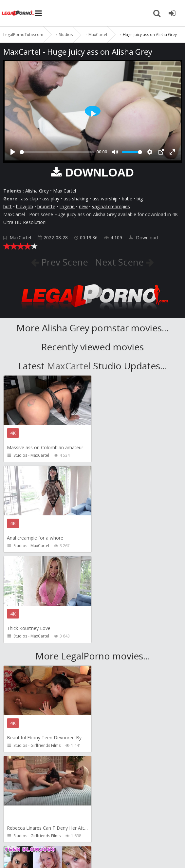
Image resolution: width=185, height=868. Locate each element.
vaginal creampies (111, 206)
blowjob (25, 206)
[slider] (57, 152)
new (83, 206)
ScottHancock (43, 745)
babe (127, 199)
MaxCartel (20, 238)
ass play (51, 199)
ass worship (105, 199)
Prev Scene (63, 262)
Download (143, 238)
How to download (150, 818)
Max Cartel (65, 191)
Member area (49, 818)
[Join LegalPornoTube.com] (172, 13)
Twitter (13, 831)
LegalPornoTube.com (18, 13)
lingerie (67, 206)
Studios (20, 455)
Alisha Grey (37, 191)
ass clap (29, 199)
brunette (46, 206)
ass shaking (76, 199)
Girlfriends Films (46, 655)
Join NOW (15, 818)
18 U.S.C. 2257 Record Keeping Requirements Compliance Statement (89, 854)
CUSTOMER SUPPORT (96, 818)
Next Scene (121, 262)
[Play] (13, 152)
